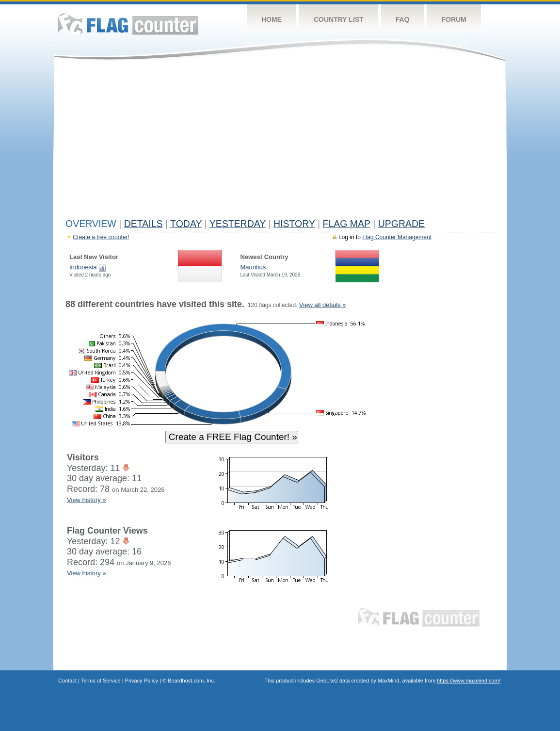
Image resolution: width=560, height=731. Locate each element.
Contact (67, 681)
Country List (339, 19)
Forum (454, 19)
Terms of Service (101, 681)
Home (272, 19)
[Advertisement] (280, 142)
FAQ (403, 19)
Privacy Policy (142, 681)
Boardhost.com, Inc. (192, 681)
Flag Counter (128, 24)
